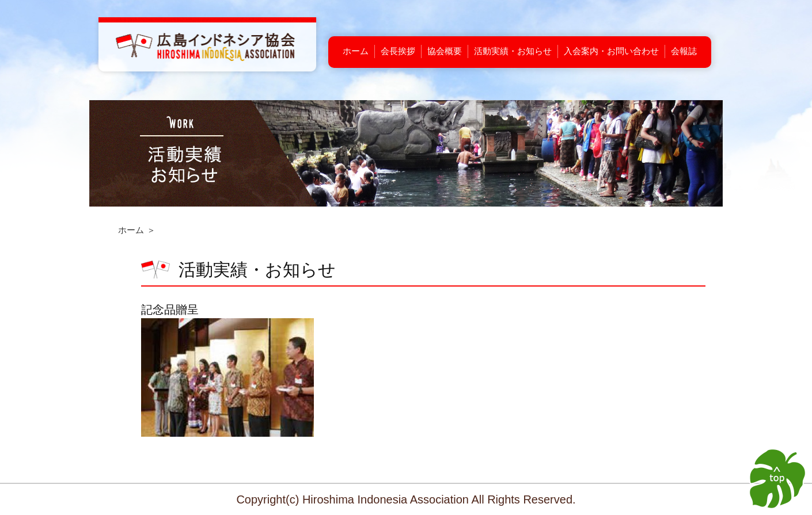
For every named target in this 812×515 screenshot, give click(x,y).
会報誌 (684, 51)
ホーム (356, 51)
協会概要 (445, 51)
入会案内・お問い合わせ (611, 51)
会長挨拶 (398, 51)
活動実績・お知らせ (513, 51)
